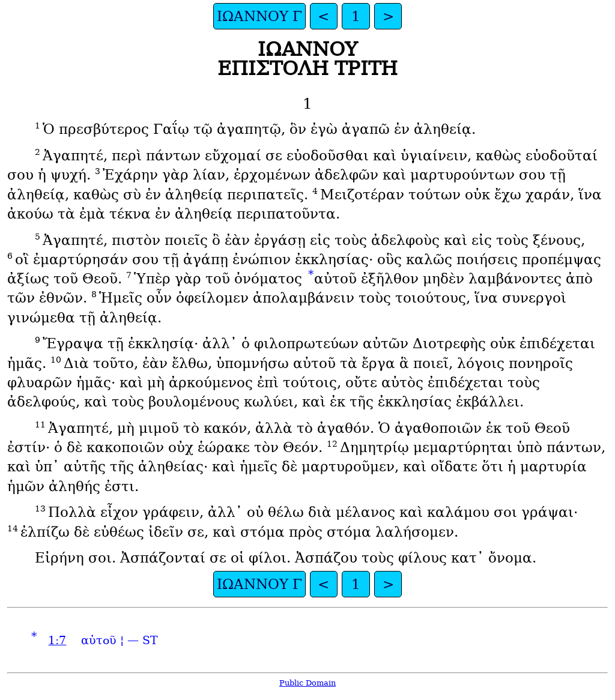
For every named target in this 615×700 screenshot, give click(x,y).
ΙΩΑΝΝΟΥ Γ (259, 16)
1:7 (57, 640)
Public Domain (307, 683)
